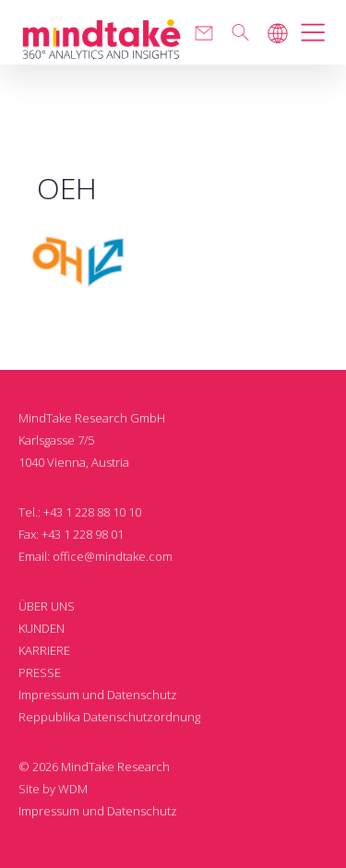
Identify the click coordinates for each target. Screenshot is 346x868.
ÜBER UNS (47, 606)
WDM (73, 789)
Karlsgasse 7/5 (56, 440)
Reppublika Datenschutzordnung (109, 717)
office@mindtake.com (113, 556)
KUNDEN (42, 628)
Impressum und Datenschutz (98, 695)
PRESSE (40, 672)
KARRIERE (44, 650)
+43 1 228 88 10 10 (92, 512)
